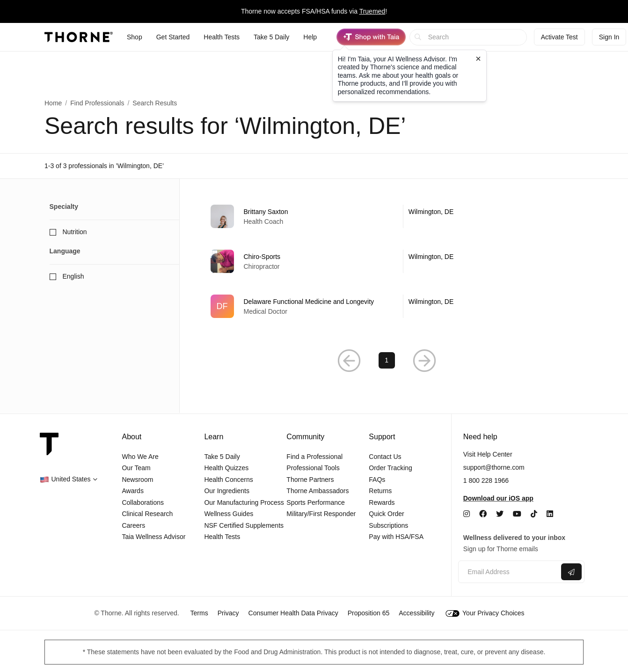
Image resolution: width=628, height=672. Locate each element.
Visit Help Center (488, 454)
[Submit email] (571, 572)
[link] (387, 216)
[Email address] (508, 572)
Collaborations (143, 502)
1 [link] (387, 360)
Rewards (382, 502)
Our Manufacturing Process (244, 502)
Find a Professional (314, 457)
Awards (132, 491)
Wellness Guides (229, 514)
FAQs (377, 480)
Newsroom (137, 480)
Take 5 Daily (222, 457)
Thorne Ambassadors (318, 491)
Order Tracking (391, 468)
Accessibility (416, 613)
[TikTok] (534, 514)
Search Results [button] (155, 103)
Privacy (228, 613)
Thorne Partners (310, 480)
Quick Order (386, 514)
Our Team (136, 468)
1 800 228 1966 (486, 480)
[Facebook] (483, 514)
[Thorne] (79, 37)
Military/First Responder (321, 514)
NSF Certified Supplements (244, 525)
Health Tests (222, 537)
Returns (380, 491)
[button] (349, 360)
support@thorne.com (494, 467)
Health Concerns (228, 480)
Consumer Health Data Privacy (293, 613)
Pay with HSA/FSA (396, 537)
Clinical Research (147, 514)
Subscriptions (388, 525)
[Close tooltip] (478, 59)
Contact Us (385, 457)
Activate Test (559, 37)
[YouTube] (517, 514)
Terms (199, 613)
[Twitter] (500, 514)
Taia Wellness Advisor (153, 537)
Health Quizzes (226, 468)
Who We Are (140, 457)
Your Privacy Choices (485, 613)
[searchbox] (468, 37)
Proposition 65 (369, 613)
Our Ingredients (227, 491)
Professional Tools (313, 468)
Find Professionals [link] (97, 103)
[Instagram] (467, 514)
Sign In (609, 37)
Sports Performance (316, 502)
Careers (133, 525)
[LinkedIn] (550, 514)
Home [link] (53, 103)
